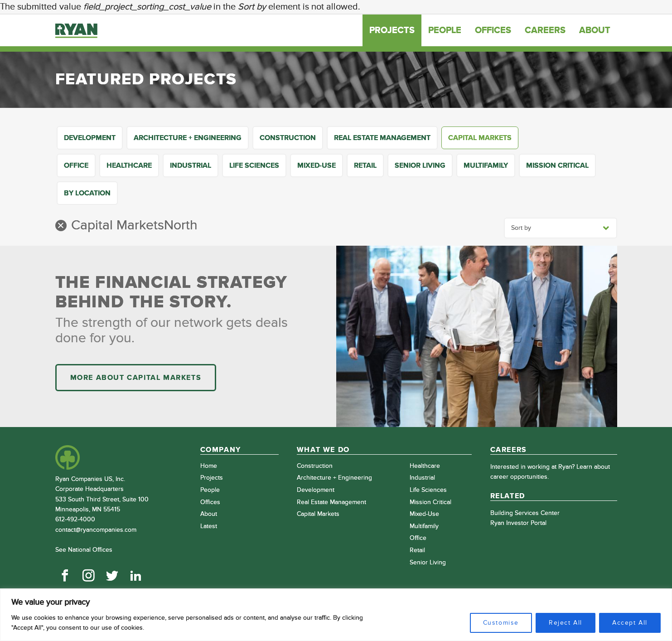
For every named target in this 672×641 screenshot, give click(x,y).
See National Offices (84, 550)
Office (76, 165)
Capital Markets (480, 138)
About (595, 30)
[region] (336, 615)
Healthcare (129, 165)
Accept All (630, 623)
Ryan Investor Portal (518, 523)
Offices (493, 30)
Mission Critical (557, 165)
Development (90, 138)
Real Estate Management (382, 138)
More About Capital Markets (136, 378)
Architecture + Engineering (188, 138)
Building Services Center (525, 513)
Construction (288, 138)
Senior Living (420, 165)
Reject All (566, 623)
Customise (501, 623)
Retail (365, 165)
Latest (209, 526)
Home (209, 466)
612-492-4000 (75, 519)
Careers (545, 30)
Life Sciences (254, 165)
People (445, 30)
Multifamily (486, 165)
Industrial (191, 165)
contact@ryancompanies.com (96, 530)
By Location (87, 193)
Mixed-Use (317, 165)
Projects (392, 30)
